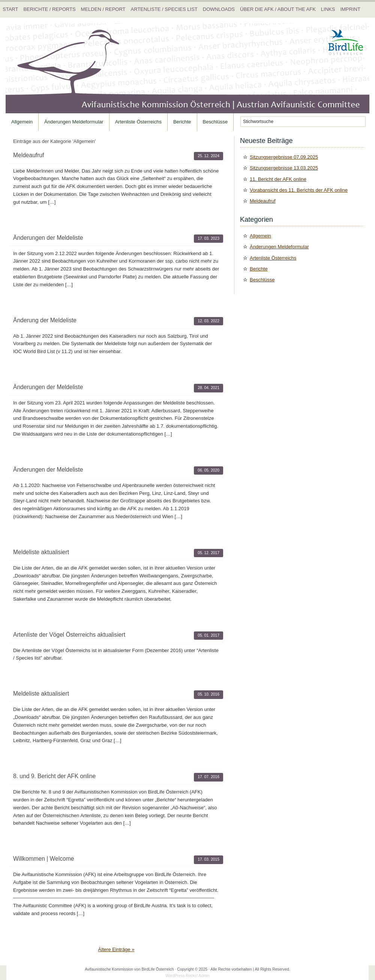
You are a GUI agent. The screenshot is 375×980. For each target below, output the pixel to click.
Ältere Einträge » (116, 949)
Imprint (350, 9)
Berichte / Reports (49, 9)
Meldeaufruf (28, 155)
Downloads (219, 9)
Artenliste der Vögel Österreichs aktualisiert (69, 635)
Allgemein (22, 122)
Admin (204, 976)
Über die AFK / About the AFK (278, 9)
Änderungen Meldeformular (74, 122)
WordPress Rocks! (181, 976)
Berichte (182, 122)
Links (328, 9)
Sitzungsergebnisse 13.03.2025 (284, 168)
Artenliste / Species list (164, 9)
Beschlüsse (215, 122)
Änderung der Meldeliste (45, 320)
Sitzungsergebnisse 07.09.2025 (284, 157)
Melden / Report (103, 9)
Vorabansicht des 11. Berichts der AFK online (299, 190)
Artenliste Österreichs (138, 122)
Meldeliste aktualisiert (41, 552)
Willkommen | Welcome (43, 859)
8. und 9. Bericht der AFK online (54, 776)
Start (10, 9)
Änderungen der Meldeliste (48, 238)
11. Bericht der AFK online (278, 179)
